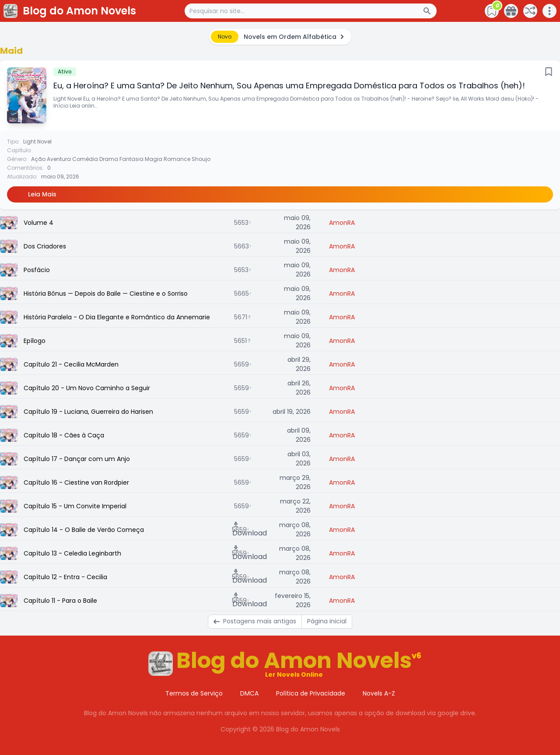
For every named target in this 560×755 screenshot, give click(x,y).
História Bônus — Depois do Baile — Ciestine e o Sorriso (106, 294)
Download (250, 530)
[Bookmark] (549, 72)
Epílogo (35, 341)
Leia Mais (42, 194)
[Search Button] (430, 11)
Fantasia (131, 159)
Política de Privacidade (311, 693)
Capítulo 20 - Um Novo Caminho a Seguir (87, 388)
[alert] (280, 37)
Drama (109, 159)
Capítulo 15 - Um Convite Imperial (75, 506)
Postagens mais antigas (255, 621)
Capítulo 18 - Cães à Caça (64, 435)
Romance (177, 159)
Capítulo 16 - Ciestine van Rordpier (76, 482)
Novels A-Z (379, 693)
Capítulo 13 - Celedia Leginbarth (72, 553)
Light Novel (37, 142)
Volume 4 (38, 223)
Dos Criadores (45, 246)
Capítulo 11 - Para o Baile (60, 601)
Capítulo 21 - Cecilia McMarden (71, 364)
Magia (154, 159)
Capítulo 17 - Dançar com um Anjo (77, 459)
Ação (38, 159)
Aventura (59, 159)
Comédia (85, 159)
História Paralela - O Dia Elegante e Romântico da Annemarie (117, 317)
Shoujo (201, 159)
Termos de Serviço (194, 693)
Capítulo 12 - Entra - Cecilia (65, 577)
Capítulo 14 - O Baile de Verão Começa (84, 530)
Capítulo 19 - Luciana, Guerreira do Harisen (88, 412)
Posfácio (37, 270)
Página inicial (327, 621)
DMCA (249, 693)
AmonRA (342, 223)
